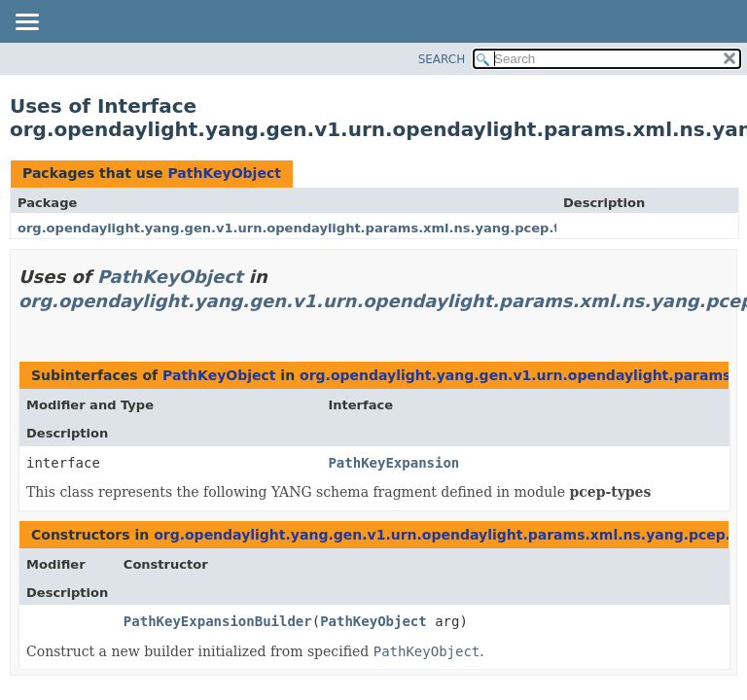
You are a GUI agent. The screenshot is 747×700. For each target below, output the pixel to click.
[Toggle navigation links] (26, 23)
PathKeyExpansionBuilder (218, 621)
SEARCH (442, 59)
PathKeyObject (224, 173)
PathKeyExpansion (393, 463)
